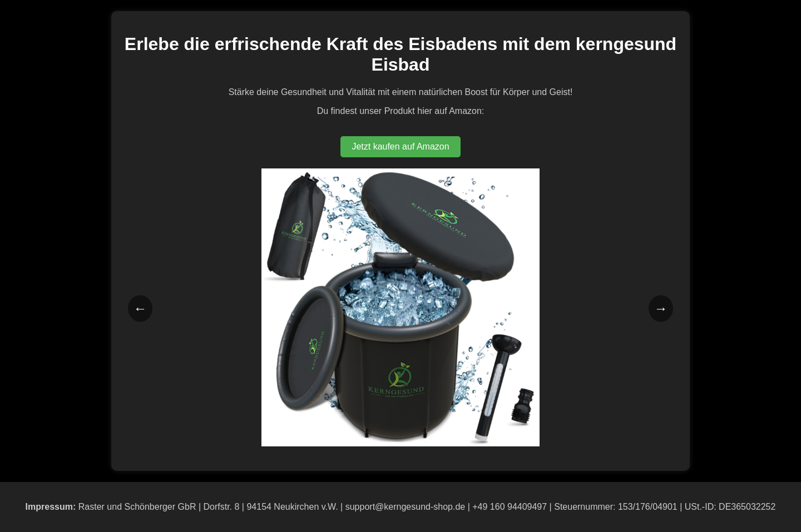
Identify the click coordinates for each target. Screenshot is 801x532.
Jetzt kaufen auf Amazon (400, 146)
